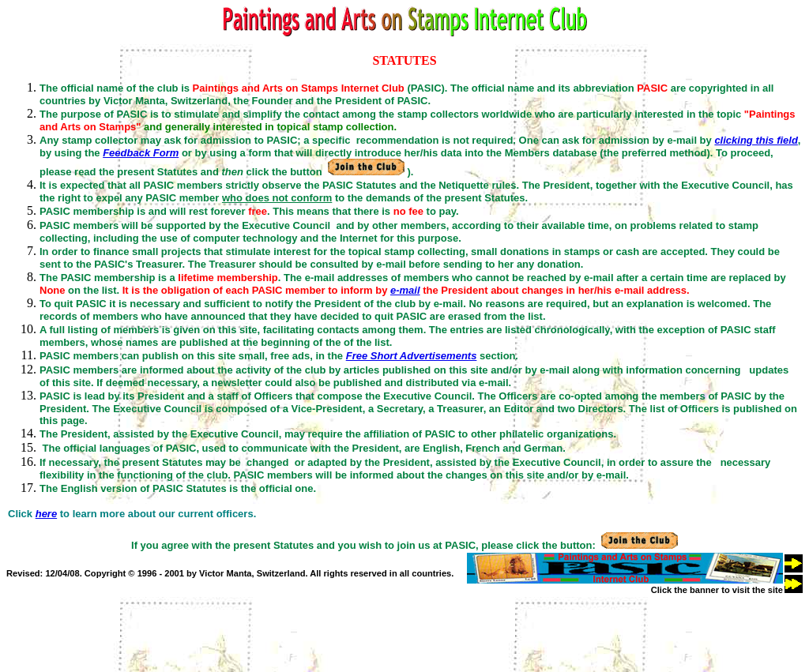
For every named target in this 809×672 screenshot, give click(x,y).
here (46, 514)
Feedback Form (141, 153)
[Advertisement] (294, 630)
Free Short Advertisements (412, 356)
